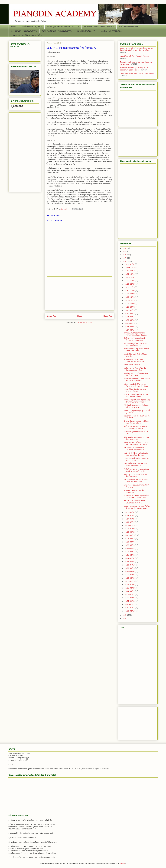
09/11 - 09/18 (130, 314)
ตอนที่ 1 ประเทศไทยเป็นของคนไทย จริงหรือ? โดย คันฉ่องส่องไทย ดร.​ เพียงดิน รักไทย (137, 49)
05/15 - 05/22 (130, 549)
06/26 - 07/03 (130, 529)
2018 (125, 255)
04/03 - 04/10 (130, 568)
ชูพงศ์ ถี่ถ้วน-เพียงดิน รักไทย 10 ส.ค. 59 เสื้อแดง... (135, 390)
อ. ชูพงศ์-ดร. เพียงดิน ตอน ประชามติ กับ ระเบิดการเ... (135, 360)
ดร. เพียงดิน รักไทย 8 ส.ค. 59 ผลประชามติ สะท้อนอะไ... (136, 481)
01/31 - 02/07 (130, 598)
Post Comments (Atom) (84, 322)
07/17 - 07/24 (130, 519)
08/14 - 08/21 (130, 327)
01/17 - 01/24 (130, 604)
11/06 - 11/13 (130, 287)
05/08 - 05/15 (130, 552)
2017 (125, 258)
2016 (125, 261)
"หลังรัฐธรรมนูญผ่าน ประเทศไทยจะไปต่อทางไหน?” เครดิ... (136, 470)
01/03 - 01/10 (130, 611)
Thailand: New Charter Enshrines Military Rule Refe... (137, 406)
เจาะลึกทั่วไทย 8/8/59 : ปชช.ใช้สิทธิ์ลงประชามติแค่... (136, 465)
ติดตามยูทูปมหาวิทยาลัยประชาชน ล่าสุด (63, 27)
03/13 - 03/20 (130, 578)
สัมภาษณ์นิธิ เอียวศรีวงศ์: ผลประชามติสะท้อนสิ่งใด (135, 502)
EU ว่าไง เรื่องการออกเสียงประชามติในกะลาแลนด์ (134, 449)
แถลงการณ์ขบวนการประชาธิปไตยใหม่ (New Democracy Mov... (137, 507)
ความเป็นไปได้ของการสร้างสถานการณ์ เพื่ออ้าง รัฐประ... (136, 334)
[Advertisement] (79, 293)
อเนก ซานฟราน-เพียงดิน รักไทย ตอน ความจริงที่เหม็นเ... (136, 396)
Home (14, 27)
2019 (125, 251)
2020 (125, 248)
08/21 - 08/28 (130, 323)
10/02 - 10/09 (130, 304)
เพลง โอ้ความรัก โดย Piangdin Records (135, 56)
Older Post (108, 316)
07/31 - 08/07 (130, 512)
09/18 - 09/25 (130, 310)
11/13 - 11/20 (130, 284)
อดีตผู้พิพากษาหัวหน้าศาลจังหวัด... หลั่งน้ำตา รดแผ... (137, 374)
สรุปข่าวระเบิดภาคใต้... (133, 365)
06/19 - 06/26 (130, 532)
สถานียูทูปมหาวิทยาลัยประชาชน (24, 31)
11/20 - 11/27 (130, 281)
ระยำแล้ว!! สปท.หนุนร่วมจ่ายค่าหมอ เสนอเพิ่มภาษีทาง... (136, 454)
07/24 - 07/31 (130, 516)
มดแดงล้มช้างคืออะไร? (86, 31)
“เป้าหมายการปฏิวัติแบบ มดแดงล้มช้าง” (27, 35)
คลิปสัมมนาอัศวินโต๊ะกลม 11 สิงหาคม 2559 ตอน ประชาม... (136, 385)
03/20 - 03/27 (130, 575)
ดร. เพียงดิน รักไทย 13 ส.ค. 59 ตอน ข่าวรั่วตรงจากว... (135, 344)
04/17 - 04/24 (130, 562)
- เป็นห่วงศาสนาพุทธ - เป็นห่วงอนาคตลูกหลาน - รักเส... (135, 427)
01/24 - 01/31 (130, 601)
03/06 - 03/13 (130, 581)
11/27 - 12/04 (130, 277)
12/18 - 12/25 (130, 267)
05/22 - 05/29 (130, 545)
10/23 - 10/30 (130, 294)
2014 (125, 618)
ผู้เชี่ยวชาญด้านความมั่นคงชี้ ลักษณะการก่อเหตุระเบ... (135, 339)
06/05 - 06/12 (130, 539)
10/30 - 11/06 (130, 291)
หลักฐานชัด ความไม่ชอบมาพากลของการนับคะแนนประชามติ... (136, 443)
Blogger (123, 863)
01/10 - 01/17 (130, 608)
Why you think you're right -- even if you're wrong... (137, 438)
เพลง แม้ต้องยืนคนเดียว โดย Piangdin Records (137, 74)
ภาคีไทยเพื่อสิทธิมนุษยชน (32, 27)
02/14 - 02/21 (130, 591)
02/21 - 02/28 (130, 588)
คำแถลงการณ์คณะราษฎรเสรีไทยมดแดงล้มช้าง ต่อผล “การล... (136, 497)
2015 (125, 615)
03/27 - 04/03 (130, 572)
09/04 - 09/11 (130, 317)
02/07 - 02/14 (130, 595)
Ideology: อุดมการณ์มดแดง (112, 31)
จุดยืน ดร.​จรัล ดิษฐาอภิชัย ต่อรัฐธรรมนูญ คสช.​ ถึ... (135, 369)
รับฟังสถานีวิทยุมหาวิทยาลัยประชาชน (99, 27)
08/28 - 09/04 (130, 320)
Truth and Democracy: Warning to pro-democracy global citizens (134, 69)
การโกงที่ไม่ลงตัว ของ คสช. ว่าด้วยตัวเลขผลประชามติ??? (137, 380)
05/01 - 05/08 (130, 555)
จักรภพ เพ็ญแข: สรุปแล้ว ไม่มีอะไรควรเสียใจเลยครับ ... (137, 422)
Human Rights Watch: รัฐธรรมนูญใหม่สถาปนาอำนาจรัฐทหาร (137, 401)
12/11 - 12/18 (130, 271)
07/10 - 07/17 (130, 522)
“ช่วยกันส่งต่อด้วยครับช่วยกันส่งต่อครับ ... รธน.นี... (137, 459)
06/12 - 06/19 (130, 535)
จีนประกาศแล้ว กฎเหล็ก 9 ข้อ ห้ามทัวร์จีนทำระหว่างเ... (137, 350)
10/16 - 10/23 (130, 297)
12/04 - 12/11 (130, 274)
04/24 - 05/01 (130, 558)
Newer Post (51, 316)
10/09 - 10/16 (130, 300)
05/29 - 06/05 (130, 542)
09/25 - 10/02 (130, 307)
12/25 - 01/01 (130, 264)
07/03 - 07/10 (130, 525)
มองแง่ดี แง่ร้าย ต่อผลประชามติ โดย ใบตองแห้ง (136, 475)
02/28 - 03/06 (130, 585)
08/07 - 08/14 (130, 330)
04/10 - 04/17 (130, 565)
